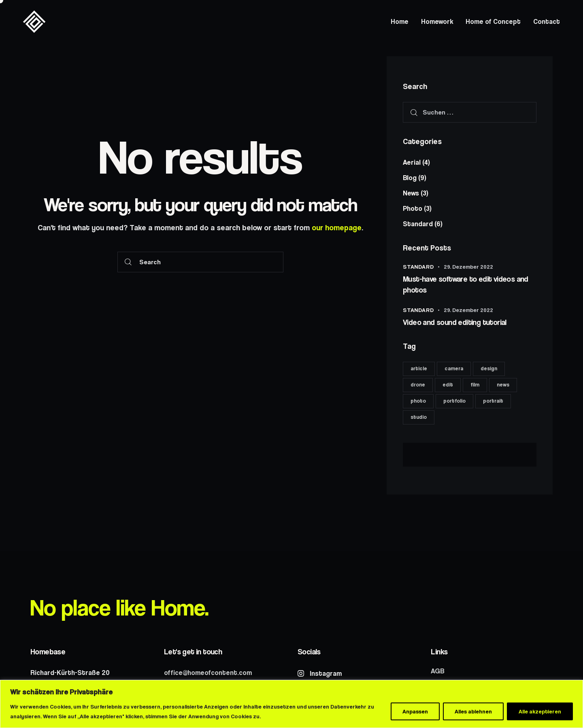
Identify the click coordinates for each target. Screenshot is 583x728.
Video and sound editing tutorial (455, 322)
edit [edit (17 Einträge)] (448, 385)
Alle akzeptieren (540, 711)
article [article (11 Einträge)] (419, 368)
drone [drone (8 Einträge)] (418, 385)
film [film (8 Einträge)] (475, 385)
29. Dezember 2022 (468, 267)
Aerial (412, 162)
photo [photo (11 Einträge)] (418, 401)
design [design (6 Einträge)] (489, 368)
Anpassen (415, 711)
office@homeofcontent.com (208, 673)
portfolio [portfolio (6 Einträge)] (454, 401)
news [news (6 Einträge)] (503, 385)
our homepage (337, 228)
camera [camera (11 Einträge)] (454, 368)
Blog (410, 178)
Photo (413, 208)
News (411, 193)
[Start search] (128, 262)
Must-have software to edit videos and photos (466, 285)
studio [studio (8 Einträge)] (419, 417)
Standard (418, 224)
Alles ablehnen (473, 711)
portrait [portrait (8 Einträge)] (493, 401)
